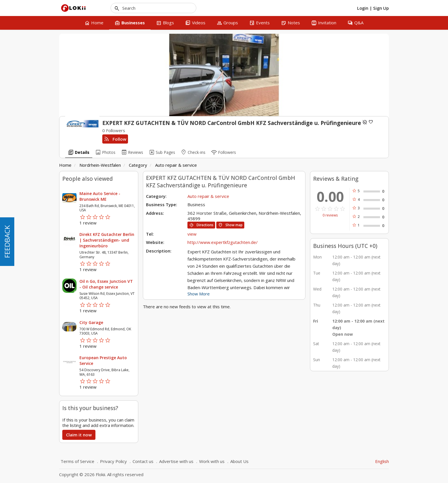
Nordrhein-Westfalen (100, 165)
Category (138, 165)
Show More (199, 294)
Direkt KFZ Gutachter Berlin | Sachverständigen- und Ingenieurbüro (107, 240)
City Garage (91, 322)
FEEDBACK (7, 242)
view (192, 234)
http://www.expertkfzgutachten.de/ (223, 242)
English (382, 461)
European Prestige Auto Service (103, 360)
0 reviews (330, 215)
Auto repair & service (176, 165)
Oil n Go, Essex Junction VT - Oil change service (106, 284)
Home (65, 165)
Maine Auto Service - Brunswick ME (100, 196)
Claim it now (79, 435)
